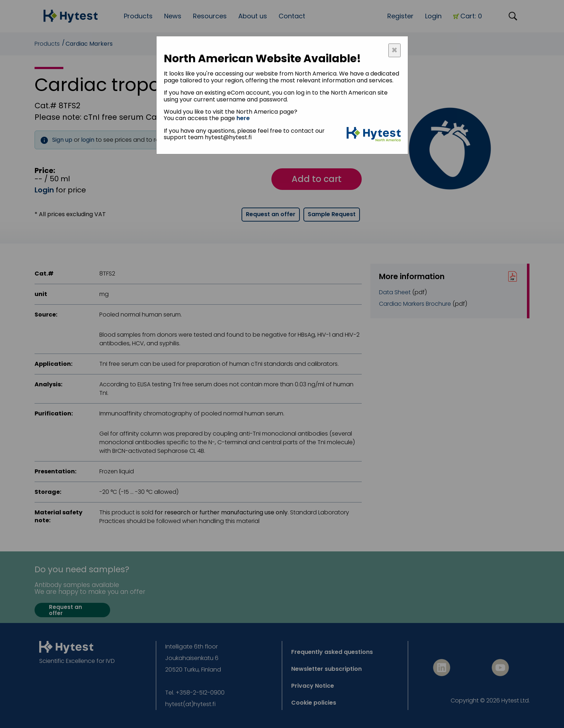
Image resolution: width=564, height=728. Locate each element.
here (243, 118)
